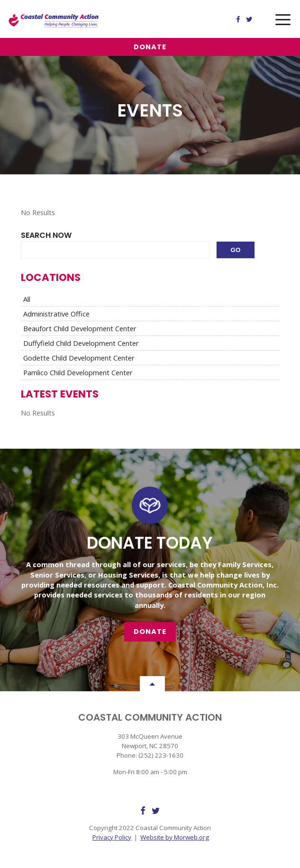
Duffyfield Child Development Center (81, 343)
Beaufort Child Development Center (80, 328)
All (27, 299)
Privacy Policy (112, 837)
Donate (150, 47)
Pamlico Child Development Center (78, 372)
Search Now (46, 235)
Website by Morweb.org (175, 837)
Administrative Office (56, 314)
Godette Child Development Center (79, 358)
